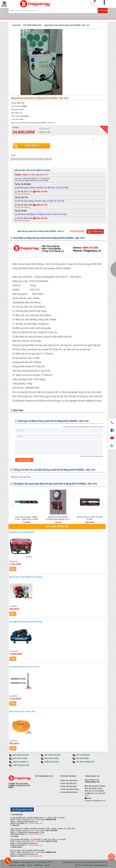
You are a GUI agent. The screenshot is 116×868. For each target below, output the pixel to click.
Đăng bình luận (24, 460)
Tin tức (29, 865)
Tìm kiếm (103, 11)
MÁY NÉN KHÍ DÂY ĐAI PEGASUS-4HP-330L (26, 622)
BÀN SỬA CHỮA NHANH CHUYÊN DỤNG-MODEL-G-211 (58, 518)
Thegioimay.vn (35, 823)
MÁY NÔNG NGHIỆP (21, 755)
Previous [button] (12, 502)
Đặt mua (33, 146)
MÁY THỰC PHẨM (20, 758)
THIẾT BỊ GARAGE (52, 762)
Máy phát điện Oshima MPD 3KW (22, 532)
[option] (26, 506)
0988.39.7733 (28, 175)
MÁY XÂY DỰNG (82, 758)
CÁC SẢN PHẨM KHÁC (85, 762)
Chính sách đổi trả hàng (70, 789)
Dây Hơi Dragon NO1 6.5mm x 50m (22, 712)
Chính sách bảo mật (69, 784)
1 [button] (12, 526)
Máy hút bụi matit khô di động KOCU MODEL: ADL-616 (32, 159)
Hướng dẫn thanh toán (69, 792)
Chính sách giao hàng (69, 781)
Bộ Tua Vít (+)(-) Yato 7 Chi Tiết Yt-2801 (90, 518)
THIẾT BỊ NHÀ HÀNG (21, 765)
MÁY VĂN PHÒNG (51, 758)
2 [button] (16, 526)
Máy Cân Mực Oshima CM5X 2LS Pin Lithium (26, 577)
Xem (13, 569)
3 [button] (20, 526)
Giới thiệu (21, 865)
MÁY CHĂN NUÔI (83, 755)
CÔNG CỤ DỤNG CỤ (21, 762)
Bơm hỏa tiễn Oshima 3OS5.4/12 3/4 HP (24, 667)
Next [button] (104, 502)
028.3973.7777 (42, 175)
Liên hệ (47, 865)
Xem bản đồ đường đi (22, 194)
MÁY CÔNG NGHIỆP (52, 755)
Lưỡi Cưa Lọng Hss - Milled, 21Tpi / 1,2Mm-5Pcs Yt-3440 (26, 518)
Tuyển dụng (38, 865)
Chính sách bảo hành (69, 786)
